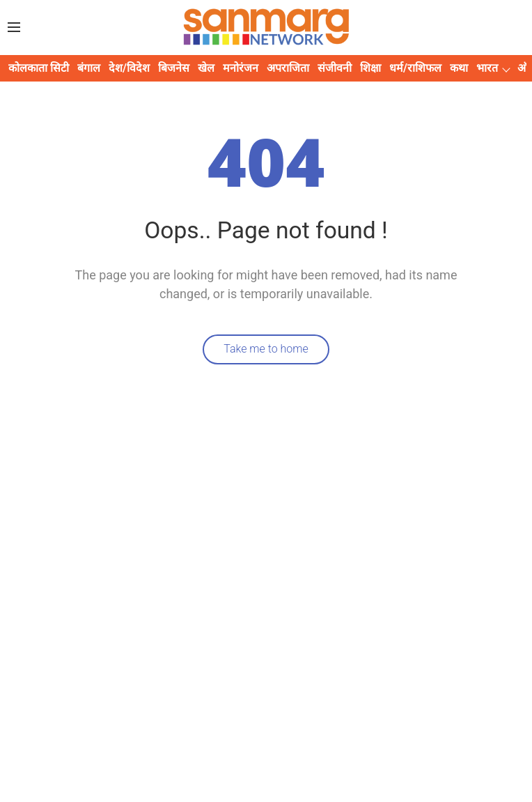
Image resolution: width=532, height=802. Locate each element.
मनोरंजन (241, 68)
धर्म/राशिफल (415, 68)
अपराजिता (288, 68)
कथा (459, 68)
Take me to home (266, 349)
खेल (206, 68)
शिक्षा (370, 68)
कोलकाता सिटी (39, 68)
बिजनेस (174, 68)
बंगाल (89, 68)
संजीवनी (335, 68)
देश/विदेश (129, 68)
